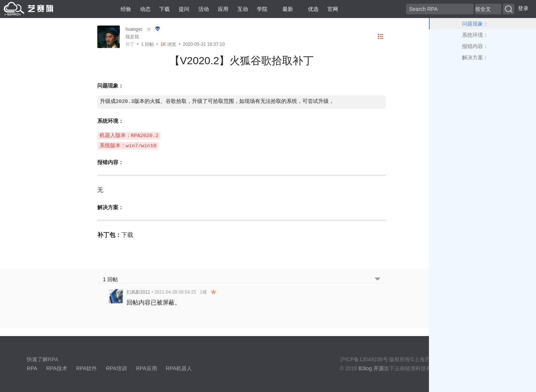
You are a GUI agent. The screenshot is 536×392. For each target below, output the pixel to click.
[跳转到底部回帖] (377, 280)
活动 (204, 9)
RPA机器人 (179, 368)
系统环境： (475, 35)
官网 (333, 9)
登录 (523, 8)
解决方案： (475, 57)
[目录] (380, 37)
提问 (184, 9)
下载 (165, 9)
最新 (285, 9)
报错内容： (475, 46)
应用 (223, 9)
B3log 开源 (371, 368)
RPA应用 (146, 368)
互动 (243, 9)
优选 (310, 9)
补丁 (130, 44)
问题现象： (475, 24)
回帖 (148, 44)
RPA (32, 368)
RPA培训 (116, 368)
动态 (145, 9)
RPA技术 (57, 368)
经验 (126, 9)
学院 (262, 9)
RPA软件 (87, 368)
